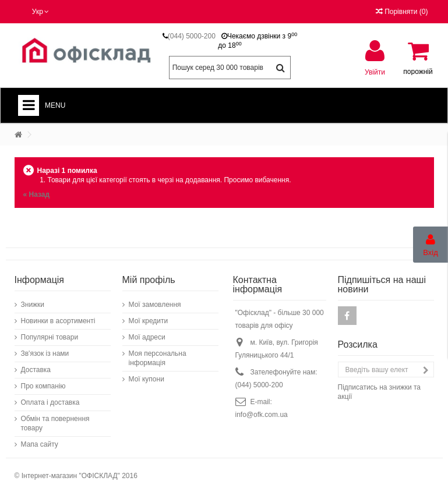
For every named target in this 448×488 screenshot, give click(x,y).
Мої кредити (149, 315)
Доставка (36, 364)
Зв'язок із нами (45, 348)
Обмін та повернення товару (55, 418)
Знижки (33, 299)
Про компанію (43, 380)
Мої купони (147, 373)
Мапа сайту (40, 439)
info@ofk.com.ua (262, 409)
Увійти (375, 72)
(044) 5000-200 (192, 36)
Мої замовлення (155, 299)
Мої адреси (147, 331)
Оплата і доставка (50, 397)
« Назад (37, 195)
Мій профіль (149, 274)
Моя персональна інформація (158, 352)
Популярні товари (50, 331)
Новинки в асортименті (58, 315)
